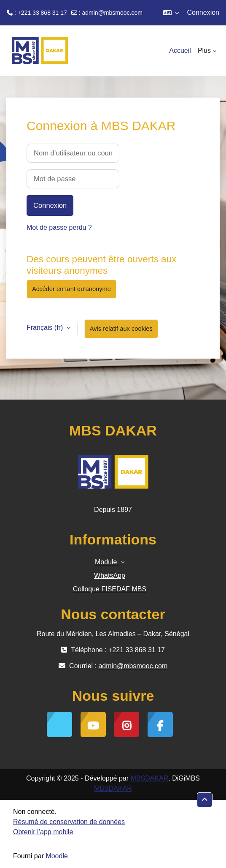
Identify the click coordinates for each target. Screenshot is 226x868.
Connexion (203, 12)
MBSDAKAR (150, 778)
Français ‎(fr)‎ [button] (46, 328)
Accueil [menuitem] (180, 50)
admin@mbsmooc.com (112, 13)
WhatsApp (110, 575)
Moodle (56, 856)
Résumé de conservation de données (69, 822)
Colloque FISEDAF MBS (110, 589)
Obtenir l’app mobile (43, 832)
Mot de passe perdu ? (59, 227)
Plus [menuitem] (204, 50)
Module (107, 562)
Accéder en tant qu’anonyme (71, 289)
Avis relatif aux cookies (121, 329)
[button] (171, 13)
